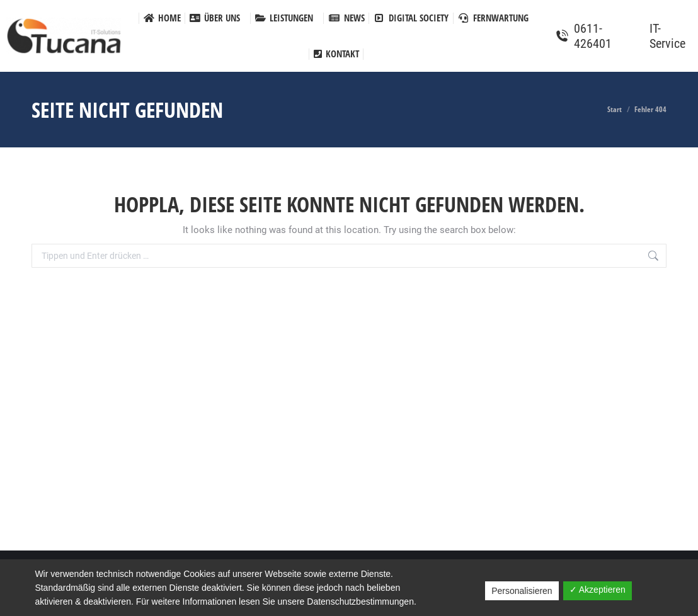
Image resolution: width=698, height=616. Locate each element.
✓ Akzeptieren (598, 590)
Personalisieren (522, 591)
